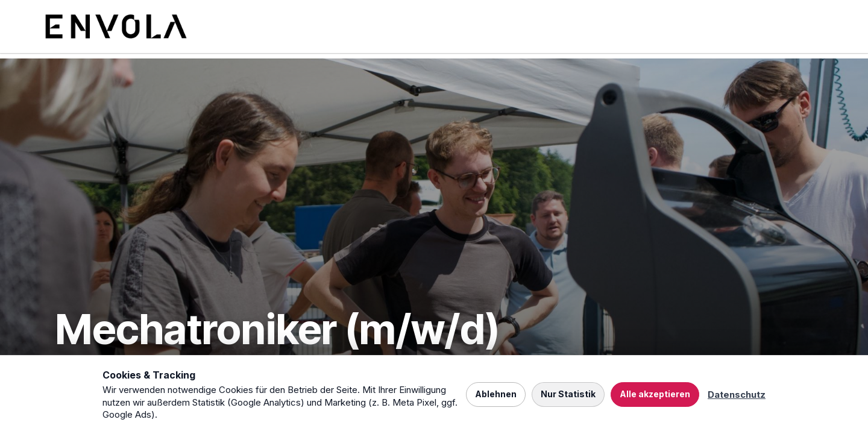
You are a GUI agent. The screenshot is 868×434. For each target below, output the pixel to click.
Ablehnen (496, 394)
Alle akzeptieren (655, 394)
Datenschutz (737, 395)
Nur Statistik (568, 394)
